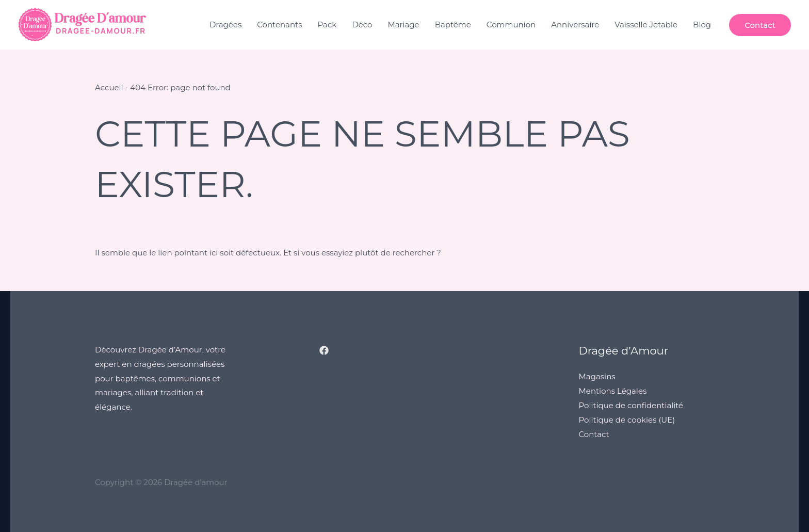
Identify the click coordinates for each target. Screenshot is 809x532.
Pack (327, 25)
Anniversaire (575, 25)
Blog (702, 25)
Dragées (225, 25)
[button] (760, 25)
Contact (594, 434)
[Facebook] (324, 350)
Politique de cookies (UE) (627, 420)
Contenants (279, 25)
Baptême (453, 25)
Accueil (109, 87)
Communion (511, 25)
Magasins (597, 376)
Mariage (403, 25)
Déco (362, 25)
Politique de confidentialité (631, 405)
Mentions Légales (613, 391)
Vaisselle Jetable (646, 25)
